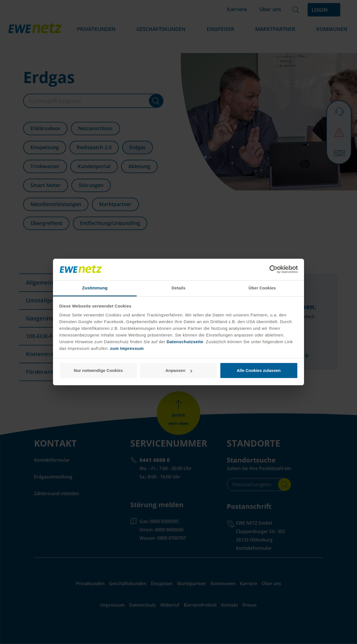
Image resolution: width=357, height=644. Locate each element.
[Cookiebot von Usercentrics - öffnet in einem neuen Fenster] (273, 270)
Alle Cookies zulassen (259, 370)
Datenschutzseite (184, 342)
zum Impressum (127, 348)
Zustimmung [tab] (95, 288)
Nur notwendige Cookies (98, 370)
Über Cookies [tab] (262, 288)
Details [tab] (178, 288)
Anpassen (179, 370)
